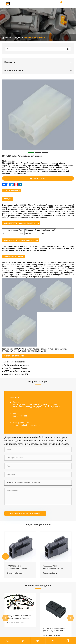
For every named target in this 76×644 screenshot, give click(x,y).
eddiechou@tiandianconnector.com (27, 425)
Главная (8, 38)
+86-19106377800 (20, 416)
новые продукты (14, 70)
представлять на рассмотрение (25, 513)
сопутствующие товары (38, 524)
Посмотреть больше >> (16, 573)
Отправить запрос (38, 178)
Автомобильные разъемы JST (16, 374)
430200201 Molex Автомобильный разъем (17, 567)
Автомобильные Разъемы (14, 362)
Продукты (17, 38)
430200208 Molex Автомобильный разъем (53, 567)
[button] (5, 556)
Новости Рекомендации (38, 586)
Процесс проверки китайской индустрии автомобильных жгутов (19, 617)
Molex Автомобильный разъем (35, 38)
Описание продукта (12, 190)
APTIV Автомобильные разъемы (17, 371)
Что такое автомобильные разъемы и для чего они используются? (54, 630)
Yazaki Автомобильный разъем (16, 365)
